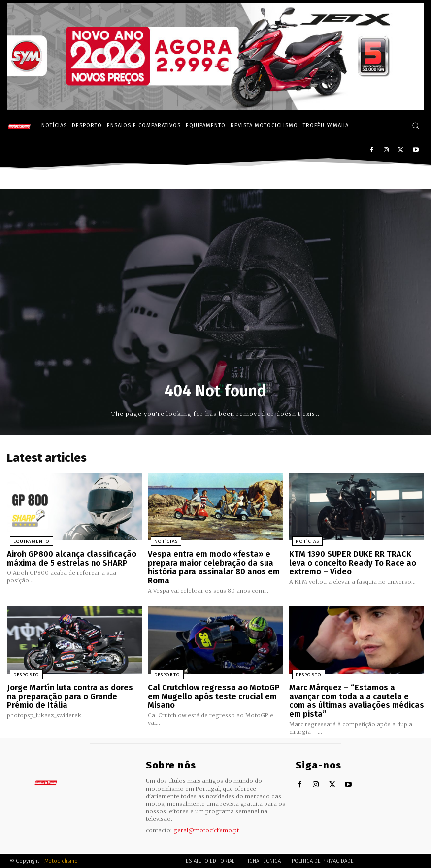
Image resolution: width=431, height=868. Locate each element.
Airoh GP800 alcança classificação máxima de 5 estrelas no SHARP (68, 557)
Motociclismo (61, 846)
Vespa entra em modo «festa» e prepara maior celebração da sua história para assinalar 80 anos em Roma (210, 565)
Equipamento (27, 540)
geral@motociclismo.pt (206, 815)
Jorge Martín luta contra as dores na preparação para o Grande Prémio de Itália (72, 691)
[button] (415, 125)
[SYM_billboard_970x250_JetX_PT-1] (215, 108)
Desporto (22, 671)
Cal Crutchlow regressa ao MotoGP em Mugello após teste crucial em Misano (210, 691)
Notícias (162, 540)
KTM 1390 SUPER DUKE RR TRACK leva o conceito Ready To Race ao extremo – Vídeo (353, 561)
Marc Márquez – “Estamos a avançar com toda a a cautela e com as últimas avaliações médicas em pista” (356, 691)
